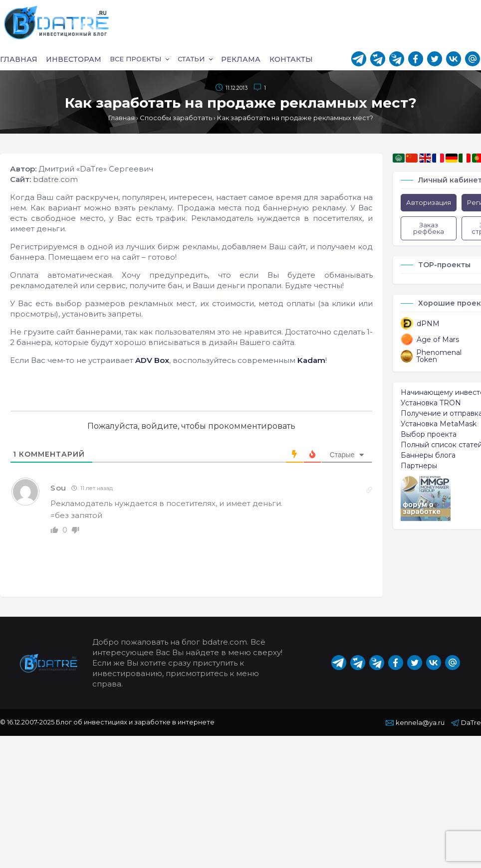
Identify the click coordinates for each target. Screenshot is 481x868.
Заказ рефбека (429, 229)
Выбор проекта (429, 435)
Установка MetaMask (439, 425)
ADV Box (152, 361)
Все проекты (135, 60)
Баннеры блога (428, 456)
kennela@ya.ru (415, 723)
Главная (19, 60)
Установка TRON (431, 404)
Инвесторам (72, 60)
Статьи (193, 60)
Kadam (311, 361)
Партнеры (419, 467)
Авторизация (429, 203)
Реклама (242, 60)
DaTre (466, 723)
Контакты (290, 60)
